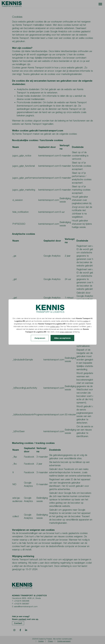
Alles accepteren (62, 338)
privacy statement (66, 332)
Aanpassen (40, 338)
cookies (86, 321)
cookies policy (55, 326)
